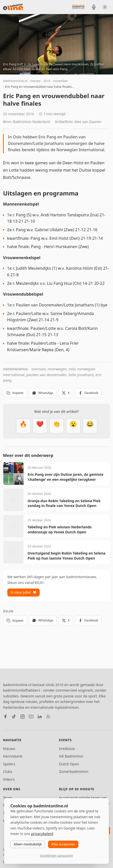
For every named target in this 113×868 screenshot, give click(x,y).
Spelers (9, 764)
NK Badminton (71, 756)
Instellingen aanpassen (56, 856)
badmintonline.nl (15, 81)
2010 (47, 81)
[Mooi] (40, 426)
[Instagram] (22, 717)
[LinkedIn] (40, 717)
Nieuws (9, 749)
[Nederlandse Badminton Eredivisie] (78, 7)
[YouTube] (31, 717)
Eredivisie (67, 749)
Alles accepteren (63, 844)
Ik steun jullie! (24, 592)
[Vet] (23, 426)
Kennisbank (13, 756)
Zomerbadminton (74, 772)
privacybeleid (42, 834)
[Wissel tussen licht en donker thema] (105, 7)
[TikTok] (14, 717)
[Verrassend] (73, 426)
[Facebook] (5, 717)
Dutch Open (69, 764)
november (61, 81)
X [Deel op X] (66, 393)
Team (8, 798)
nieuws (35, 81)
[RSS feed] (48, 717)
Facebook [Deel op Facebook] (88, 393)
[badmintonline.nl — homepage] (13, 7)
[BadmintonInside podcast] (94, 7)
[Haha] (90, 426)
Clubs (8, 772)
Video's (9, 779)
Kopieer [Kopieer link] (15, 393)
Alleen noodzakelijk (28, 844)
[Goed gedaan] (57, 426)
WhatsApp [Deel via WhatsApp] (43, 393)
